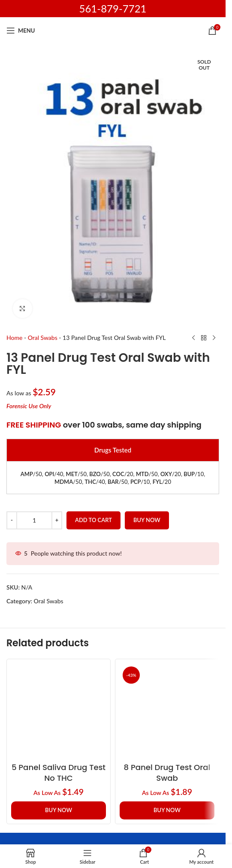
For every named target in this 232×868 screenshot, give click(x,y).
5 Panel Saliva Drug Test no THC (59, 773)
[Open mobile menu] (21, 31)
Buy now (147, 520)
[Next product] (214, 338)
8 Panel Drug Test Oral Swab (167, 773)
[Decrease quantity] (12, 521)
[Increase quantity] (57, 521)
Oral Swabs (43, 338)
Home (14, 338)
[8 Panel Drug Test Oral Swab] (167, 711)
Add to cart (93, 520)
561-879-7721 (113, 8)
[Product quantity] (34, 521)
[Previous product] (193, 338)
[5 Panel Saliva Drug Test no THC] (59, 711)
